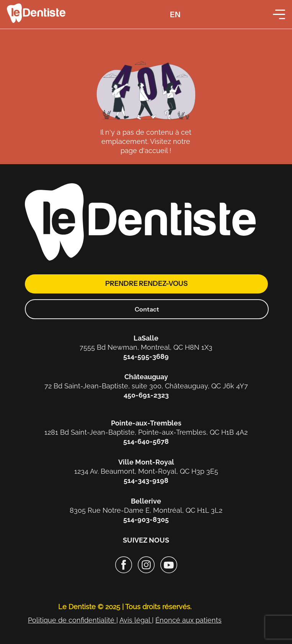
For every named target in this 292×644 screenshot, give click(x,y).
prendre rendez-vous (146, 284)
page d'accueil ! (146, 151)
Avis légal (136, 620)
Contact (147, 309)
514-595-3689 (146, 356)
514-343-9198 (146, 480)
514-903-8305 (146, 519)
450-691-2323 (146, 395)
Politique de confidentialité (72, 620)
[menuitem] (175, 14)
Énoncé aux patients (188, 620)
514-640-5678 (146, 441)
